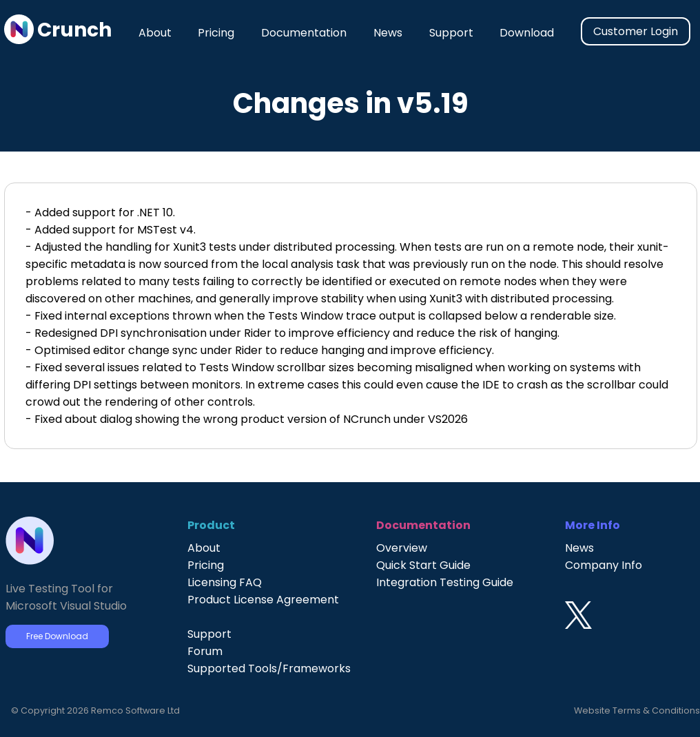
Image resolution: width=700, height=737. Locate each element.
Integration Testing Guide (445, 582)
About (155, 33)
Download (527, 33)
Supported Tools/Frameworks (269, 668)
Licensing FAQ (225, 582)
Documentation (304, 33)
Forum (205, 651)
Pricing (216, 33)
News (388, 33)
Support (451, 33)
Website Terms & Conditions (637, 710)
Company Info (604, 565)
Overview (402, 548)
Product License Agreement (263, 600)
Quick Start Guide (423, 565)
